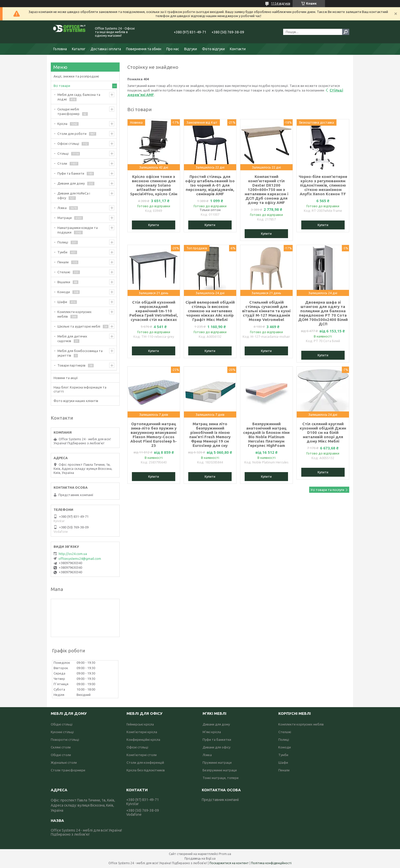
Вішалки (64, 282)
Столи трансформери (68, 770)
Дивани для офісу (216, 747)
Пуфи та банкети (71, 173)
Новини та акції (66, 378)
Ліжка (62, 208)
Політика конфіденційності (271, 863)
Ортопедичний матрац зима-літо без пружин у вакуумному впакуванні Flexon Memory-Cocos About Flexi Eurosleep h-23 (154, 435)
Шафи (62, 302)
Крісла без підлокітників (146, 770)
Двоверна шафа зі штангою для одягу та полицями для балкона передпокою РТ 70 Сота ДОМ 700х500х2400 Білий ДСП (323, 313)
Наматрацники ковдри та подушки (78, 230)
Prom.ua (225, 854)
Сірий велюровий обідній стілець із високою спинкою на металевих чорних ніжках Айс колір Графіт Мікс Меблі (210, 311)
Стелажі (64, 272)
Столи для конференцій (145, 762)
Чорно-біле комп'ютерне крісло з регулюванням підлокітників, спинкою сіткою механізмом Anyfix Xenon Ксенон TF (323, 185)
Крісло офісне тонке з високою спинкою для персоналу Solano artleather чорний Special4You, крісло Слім (154, 185)
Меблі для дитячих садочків (72, 339)
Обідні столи (61, 755)
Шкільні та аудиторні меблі (79, 326)
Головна (60, 49)
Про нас (173, 49)
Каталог (79, 49)
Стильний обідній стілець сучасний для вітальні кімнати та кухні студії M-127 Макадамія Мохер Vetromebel (266, 311)
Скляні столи (61, 747)
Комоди (64, 292)
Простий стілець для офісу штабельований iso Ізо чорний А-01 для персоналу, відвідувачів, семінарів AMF (210, 185)
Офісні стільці (68, 144)
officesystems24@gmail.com (80, 559)
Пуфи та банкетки (217, 740)
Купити (154, 225)
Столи (62, 163)
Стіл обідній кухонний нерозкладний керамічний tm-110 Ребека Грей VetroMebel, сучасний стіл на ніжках (154, 311)
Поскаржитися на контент (229, 863)
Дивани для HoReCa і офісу (74, 196)
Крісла (62, 124)
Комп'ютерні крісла (142, 732)
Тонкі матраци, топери (221, 778)
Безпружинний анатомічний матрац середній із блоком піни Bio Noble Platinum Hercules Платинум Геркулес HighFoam (266, 435)
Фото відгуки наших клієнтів (76, 401)
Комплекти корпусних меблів (74, 314)
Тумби (62, 252)
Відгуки (191, 49)
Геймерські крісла (140, 724)
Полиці (63, 242)
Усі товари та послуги (327, 490)
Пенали (63, 262)
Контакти (238, 49)
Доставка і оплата (106, 49)
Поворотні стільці (65, 740)
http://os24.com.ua (73, 554)
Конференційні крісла (143, 740)
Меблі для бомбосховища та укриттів (80, 353)
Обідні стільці (62, 724)
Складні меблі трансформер (68, 111)
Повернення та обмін (144, 49)
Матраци (65, 218)
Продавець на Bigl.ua (200, 858)
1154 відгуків (281, 3)
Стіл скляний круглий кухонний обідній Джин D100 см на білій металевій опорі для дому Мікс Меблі (323, 432)
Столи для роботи (72, 134)
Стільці (63, 153)
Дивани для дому (71, 183)
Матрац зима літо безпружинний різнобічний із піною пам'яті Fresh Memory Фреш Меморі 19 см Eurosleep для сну (210, 435)
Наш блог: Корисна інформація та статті (80, 389)
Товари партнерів (71, 365)
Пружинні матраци (217, 762)
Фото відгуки (213, 49)
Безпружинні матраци (220, 770)
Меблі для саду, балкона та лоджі (79, 97)
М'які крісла (212, 732)
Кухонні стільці (62, 732)
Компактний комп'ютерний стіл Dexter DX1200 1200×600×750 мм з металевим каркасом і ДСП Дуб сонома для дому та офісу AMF (266, 190)
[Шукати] (346, 32)
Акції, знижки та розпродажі (76, 76)
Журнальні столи (64, 762)
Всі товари (62, 86)
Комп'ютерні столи (142, 755)
